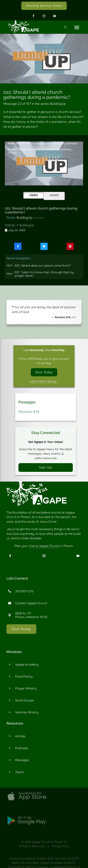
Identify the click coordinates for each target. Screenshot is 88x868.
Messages (22, 760)
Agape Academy (27, 664)
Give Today (44, 372)
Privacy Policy (61, 846)
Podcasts (22, 748)
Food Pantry (24, 676)
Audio (54, 195)
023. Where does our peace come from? (43, 265)
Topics (20, 772)
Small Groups (24, 700)
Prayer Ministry (26, 688)
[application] (44, 163)
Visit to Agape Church (44, 546)
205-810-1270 (24, 591)
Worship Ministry (27, 712)
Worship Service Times (44, 6)
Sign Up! (46, 467)
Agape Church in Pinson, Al (49, 842)
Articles (20, 736)
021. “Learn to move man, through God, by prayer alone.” (44, 274)
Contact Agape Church (31, 603)
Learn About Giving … (44, 381)
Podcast (10, 225)
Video (34, 195)
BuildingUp (24, 217)
